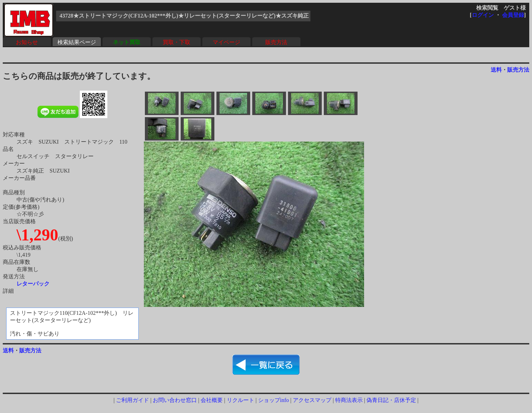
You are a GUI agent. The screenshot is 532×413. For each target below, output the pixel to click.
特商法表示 (349, 400)
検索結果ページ (77, 42)
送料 (496, 70)
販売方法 (276, 42)
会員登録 (513, 15)
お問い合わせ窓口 (175, 400)
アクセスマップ (312, 400)
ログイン (483, 15)
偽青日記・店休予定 (391, 400)
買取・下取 (177, 42)
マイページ (226, 42)
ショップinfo (274, 400)
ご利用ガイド (132, 400)
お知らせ (27, 42)
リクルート (241, 400)
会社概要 (212, 400)
